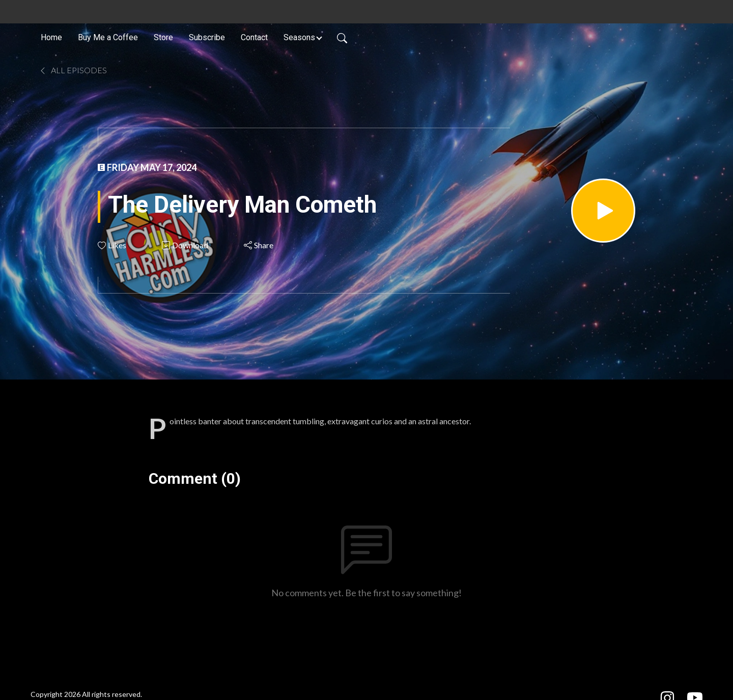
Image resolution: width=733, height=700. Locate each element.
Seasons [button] (299, 37)
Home (51, 37)
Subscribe (207, 37)
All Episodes (73, 70)
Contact (254, 37)
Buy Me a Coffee (108, 37)
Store (163, 37)
